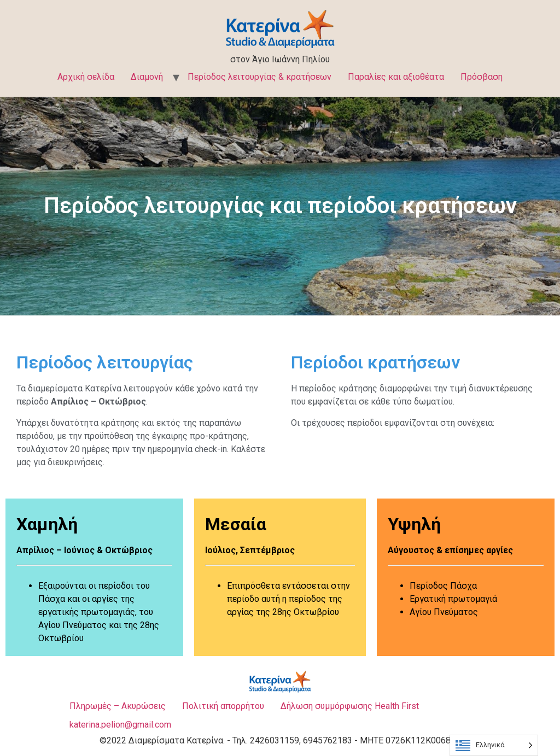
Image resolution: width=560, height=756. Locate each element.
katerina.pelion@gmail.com (120, 725)
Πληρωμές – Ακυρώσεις (118, 706)
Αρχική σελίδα (86, 77)
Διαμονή (147, 77)
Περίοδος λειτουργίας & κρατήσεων (259, 77)
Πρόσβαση (482, 77)
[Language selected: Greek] (494, 745)
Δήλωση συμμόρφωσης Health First (350, 706)
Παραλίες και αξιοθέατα (396, 77)
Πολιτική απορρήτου (223, 706)
